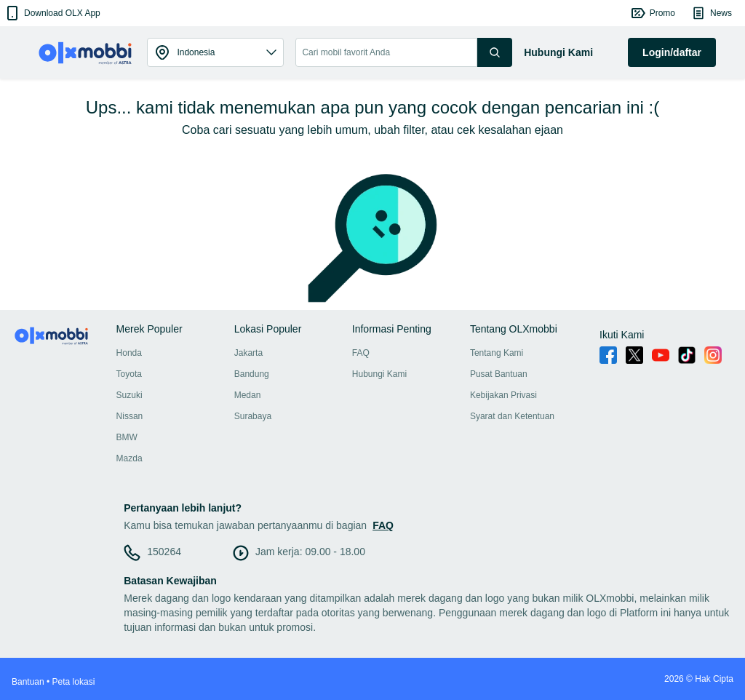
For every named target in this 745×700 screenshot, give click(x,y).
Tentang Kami (497, 353)
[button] (52, 13)
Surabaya (253, 416)
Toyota (129, 374)
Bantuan (28, 682)
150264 (164, 552)
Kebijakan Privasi (503, 395)
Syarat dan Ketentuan (512, 416)
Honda (129, 353)
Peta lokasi (74, 682)
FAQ (361, 353)
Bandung (252, 374)
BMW (127, 437)
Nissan (130, 416)
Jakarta (248, 353)
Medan (248, 395)
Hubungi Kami (379, 374)
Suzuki (130, 395)
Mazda (130, 458)
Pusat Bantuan (499, 374)
